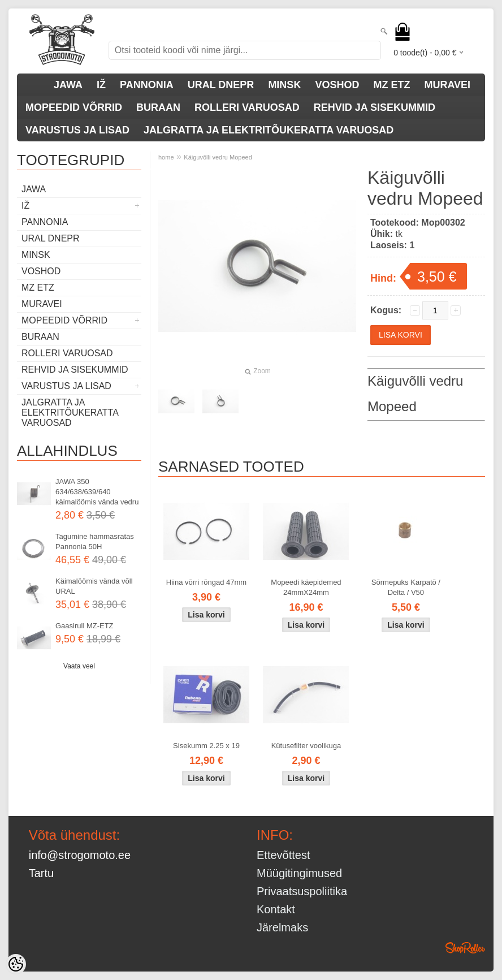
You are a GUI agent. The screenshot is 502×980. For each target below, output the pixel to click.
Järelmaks (282, 927)
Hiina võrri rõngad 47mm (206, 582)
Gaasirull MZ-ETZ (85, 626)
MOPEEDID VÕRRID (74, 107)
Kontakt (276, 909)
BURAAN (158, 107)
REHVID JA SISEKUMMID (375, 107)
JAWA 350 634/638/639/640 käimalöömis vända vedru (97, 492)
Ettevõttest (284, 855)
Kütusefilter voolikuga (306, 746)
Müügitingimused (299, 873)
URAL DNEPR (221, 85)
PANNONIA (147, 85)
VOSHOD (337, 85)
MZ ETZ (391, 85)
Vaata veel (79, 666)
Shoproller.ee (465, 948)
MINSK (284, 85)
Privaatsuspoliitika (302, 891)
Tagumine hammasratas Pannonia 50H (95, 541)
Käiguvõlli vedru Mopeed (218, 157)
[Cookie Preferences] (16, 964)
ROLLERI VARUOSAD (247, 107)
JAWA (68, 85)
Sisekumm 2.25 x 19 (206, 746)
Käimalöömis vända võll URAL (94, 586)
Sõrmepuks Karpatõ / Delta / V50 (406, 587)
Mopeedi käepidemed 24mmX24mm (306, 587)
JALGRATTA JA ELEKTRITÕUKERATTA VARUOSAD (269, 130)
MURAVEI (447, 85)
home (166, 157)
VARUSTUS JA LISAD (77, 130)
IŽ (101, 85)
